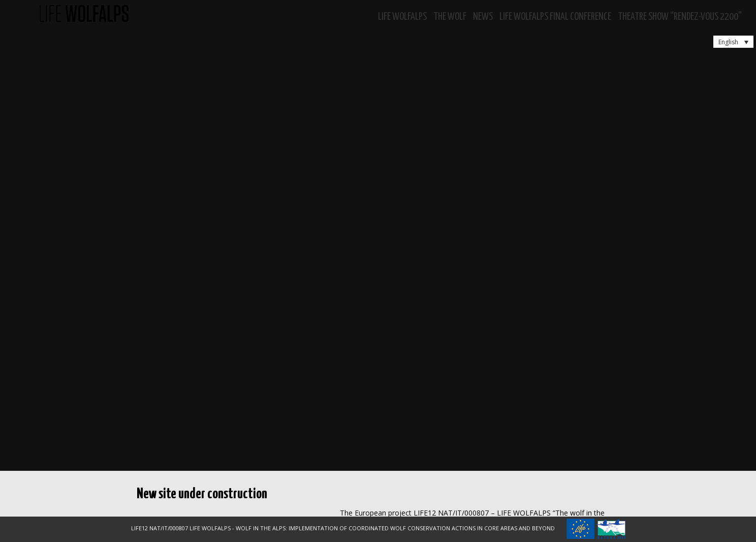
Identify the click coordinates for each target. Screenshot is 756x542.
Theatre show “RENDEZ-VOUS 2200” (680, 17)
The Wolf (450, 17)
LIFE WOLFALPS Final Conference (555, 17)
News (483, 17)
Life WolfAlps (402, 17)
